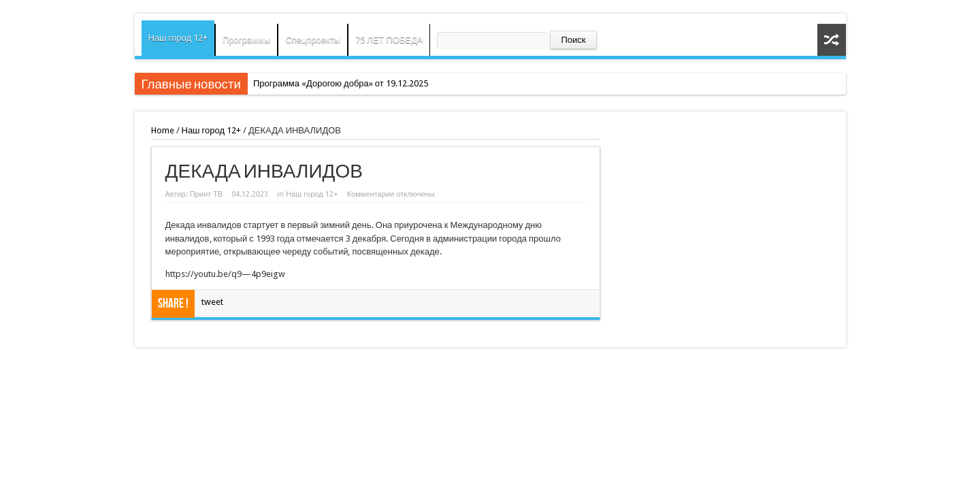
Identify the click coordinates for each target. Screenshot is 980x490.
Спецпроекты (313, 40)
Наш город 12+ (178, 38)
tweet (212, 302)
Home (163, 130)
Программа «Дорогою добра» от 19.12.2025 (341, 83)
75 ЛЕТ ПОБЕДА (389, 40)
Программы (246, 40)
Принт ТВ (207, 194)
